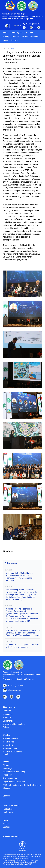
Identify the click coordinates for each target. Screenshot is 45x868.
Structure (7, 717)
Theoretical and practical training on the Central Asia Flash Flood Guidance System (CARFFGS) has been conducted (23, 633)
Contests (7, 827)
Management (9, 714)
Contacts (14, 40)
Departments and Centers (14, 782)
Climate (6, 765)
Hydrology (7, 775)
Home (5, 33)
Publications (8, 809)
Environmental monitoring (14, 772)
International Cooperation (14, 724)
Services (16, 36)
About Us (7, 711)
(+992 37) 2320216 (33, 24)
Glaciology (7, 769)
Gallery (6, 727)
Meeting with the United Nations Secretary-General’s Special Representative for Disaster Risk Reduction (19, 577)
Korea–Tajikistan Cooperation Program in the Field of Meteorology (22, 646)
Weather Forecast (10, 738)
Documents (8, 721)
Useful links (8, 812)
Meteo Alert (8, 745)
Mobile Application (11, 836)
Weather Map (9, 742)
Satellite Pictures (10, 749)
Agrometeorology (10, 778)
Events (6, 824)
